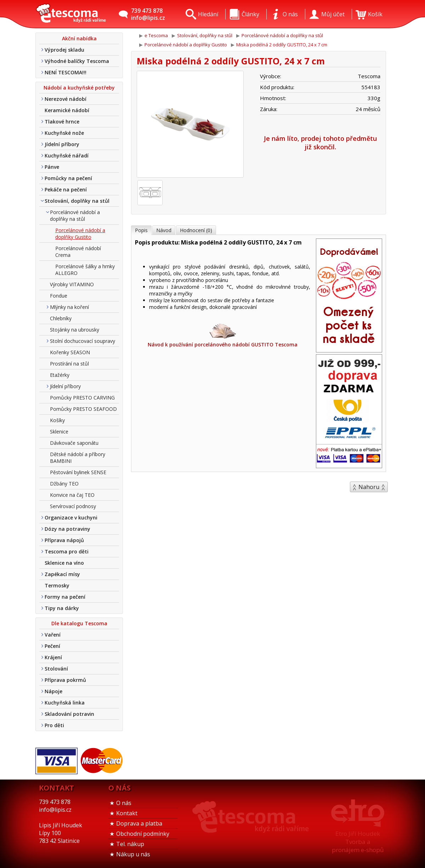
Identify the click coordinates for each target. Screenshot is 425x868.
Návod (164, 230)
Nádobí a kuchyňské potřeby (79, 88)
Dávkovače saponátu (74, 443)
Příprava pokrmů (65, 680)
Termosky (57, 585)
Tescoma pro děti (67, 551)
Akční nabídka (79, 38)
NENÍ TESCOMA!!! (66, 72)
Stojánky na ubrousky (75, 330)
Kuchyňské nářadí (67, 156)
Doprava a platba (139, 823)
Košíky (57, 420)
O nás (124, 803)
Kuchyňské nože (64, 133)
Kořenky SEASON (70, 352)
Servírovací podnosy (73, 506)
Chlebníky (61, 318)
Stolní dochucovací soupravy (83, 341)
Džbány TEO (64, 484)
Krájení (53, 657)
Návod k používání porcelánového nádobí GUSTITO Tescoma (223, 335)
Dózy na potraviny (67, 529)
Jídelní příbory (62, 144)
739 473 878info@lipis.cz (148, 14)
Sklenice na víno (64, 563)
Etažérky (60, 375)
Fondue (59, 296)
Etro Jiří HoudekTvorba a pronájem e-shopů (358, 842)
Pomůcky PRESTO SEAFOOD (83, 409)
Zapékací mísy (62, 574)
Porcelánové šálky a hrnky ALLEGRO (85, 270)
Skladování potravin (69, 714)
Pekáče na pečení (66, 189)
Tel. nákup (130, 844)
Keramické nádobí (67, 110)
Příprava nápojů (64, 540)
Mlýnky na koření (69, 307)
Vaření (53, 635)
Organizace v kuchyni (71, 518)
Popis (141, 230)
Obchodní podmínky (143, 834)
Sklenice (59, 432)
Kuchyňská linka (65, 703)
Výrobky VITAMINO (72, 284)
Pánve (52, 167)
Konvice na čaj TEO (72, 495)
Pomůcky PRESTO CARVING (82, 398)
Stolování (56, 669)
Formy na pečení (65, 597)
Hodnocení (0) (196, 230)
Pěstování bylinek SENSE (78, 472)
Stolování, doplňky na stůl (77, 201)
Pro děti (54, 725)
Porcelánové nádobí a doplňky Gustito (80, 234)
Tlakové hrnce (62, 122)
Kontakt (127, 813)
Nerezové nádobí (66, 99)
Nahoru (369, 487)
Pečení (52, 646)
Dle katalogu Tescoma (79, 623)
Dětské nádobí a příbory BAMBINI (78, 458)
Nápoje (53, 691)
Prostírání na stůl (69, 364)
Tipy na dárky (62, 608)
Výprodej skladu (64, 50)
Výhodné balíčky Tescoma (77, 61)
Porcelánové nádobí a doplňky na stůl (75, 215)
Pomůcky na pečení (68, 178)
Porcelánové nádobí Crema (78, 252)
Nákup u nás (133, 854)
